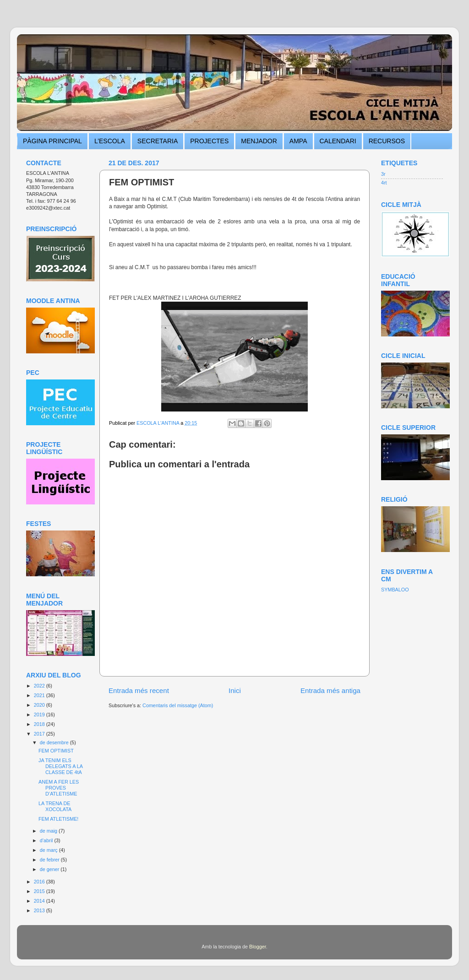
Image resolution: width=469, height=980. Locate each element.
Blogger (258, 947)
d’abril (47, 840)
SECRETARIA (158, 141)
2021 (40, 695)
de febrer (50, 860)
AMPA (298, 141)
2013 (40, 910)
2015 (40, 891)
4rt (384, 183)
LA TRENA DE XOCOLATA (55, 806)
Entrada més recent (139, 690)
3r (383, 174)
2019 (40, 715)
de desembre (55, 742)
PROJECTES (209, 141)
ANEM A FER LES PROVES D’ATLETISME (59, 788)
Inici (235, 690)
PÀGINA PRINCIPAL (52, 141)
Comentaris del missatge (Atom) (178, 705)
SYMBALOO (395, 590)
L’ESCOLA (110, 141)
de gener (50, 869)
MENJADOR (259, 141)
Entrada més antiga (330, 690)
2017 (40, 734)
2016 (40, 882)
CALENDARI (338, 141)
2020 (40, 705)
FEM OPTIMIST (56, 751)
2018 (40, 724)
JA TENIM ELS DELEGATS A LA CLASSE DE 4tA (60, 766)
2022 (40, 686)
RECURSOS (387, 141)
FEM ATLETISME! (58, 819)
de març (49, 850)
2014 (40, 901)
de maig (49, 831)
